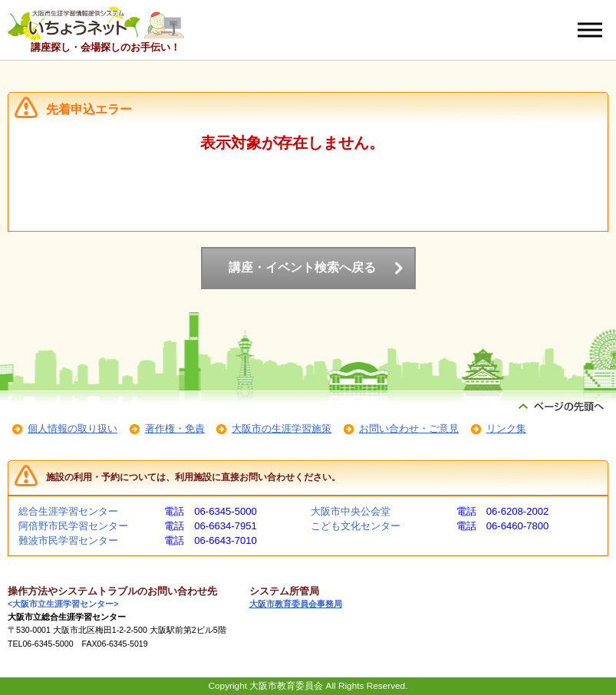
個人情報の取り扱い (72, 428)
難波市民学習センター (68, 540)
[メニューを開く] (590, 30)
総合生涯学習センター (68, 511)
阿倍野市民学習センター (73, 526)
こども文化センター (356, 526)
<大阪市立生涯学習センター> (63, 604)
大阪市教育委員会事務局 (296, 604)
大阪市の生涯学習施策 (282, 428)
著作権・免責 (175, 428)
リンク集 (506, 428)
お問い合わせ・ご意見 (409, 428)
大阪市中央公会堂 (351, 511)
